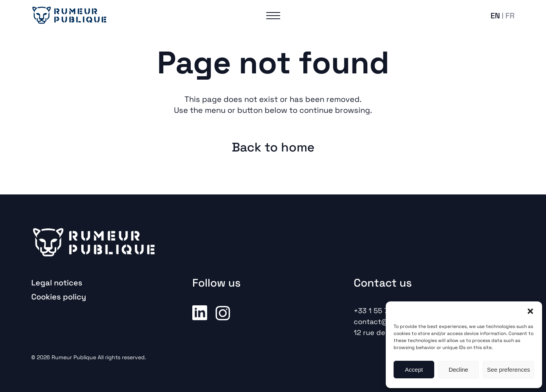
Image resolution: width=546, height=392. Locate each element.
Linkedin (200, 312)
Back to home (273, 147)
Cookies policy (59, 297)
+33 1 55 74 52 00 (384, 311)
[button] (530, 311)
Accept (414, 370)
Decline (458, 370)
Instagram (223, 312)
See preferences (508, 370)
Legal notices (57, 283)
